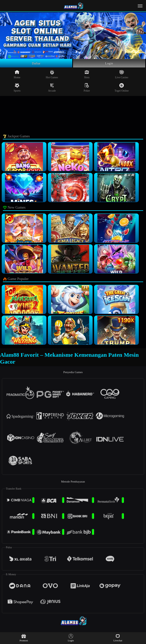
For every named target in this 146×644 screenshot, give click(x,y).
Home (17, 74)
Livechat (118, 638)
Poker (87, 88)
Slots (87, 74)
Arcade (52, 88)
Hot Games (52, 74)
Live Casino (122, 74)
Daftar (36, 63)
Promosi (24, 638)
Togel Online (122, 88)
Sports (17, 88)
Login (109, 63)
